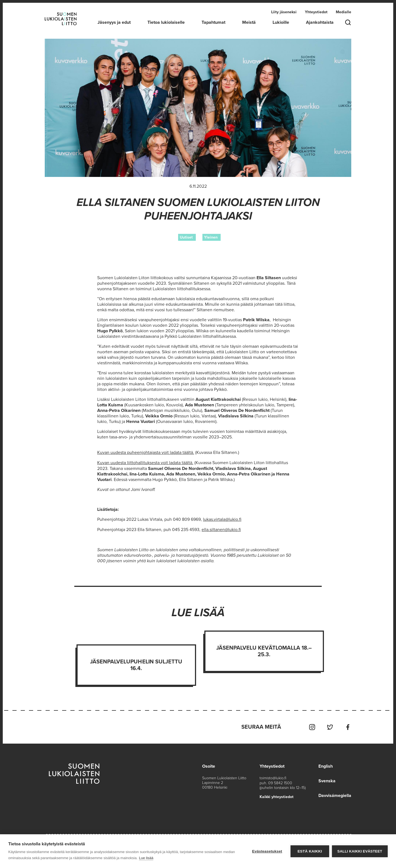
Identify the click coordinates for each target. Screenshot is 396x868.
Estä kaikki (310, 851)
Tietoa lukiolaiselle (166, 22)
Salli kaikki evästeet (360, 851)
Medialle (344, 12)
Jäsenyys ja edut (114, 22)
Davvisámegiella (335, 794)
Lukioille (281, 22)
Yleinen (211, 237)
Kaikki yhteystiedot (277, 795)
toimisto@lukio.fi (273, 777)
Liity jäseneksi (284, 12)
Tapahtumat (213, 22)
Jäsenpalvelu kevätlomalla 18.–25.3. (264, 650)
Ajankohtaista (320, 22)
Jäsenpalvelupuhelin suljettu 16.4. (136, 664)
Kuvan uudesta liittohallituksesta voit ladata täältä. (145, 462)
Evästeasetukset (267, 851)
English (326, 765)
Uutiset (186, 237)
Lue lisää (146, 858)
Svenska (327, 780)
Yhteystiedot (316, 12)
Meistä (249, 22)
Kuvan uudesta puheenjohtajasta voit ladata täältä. (146, 453)
